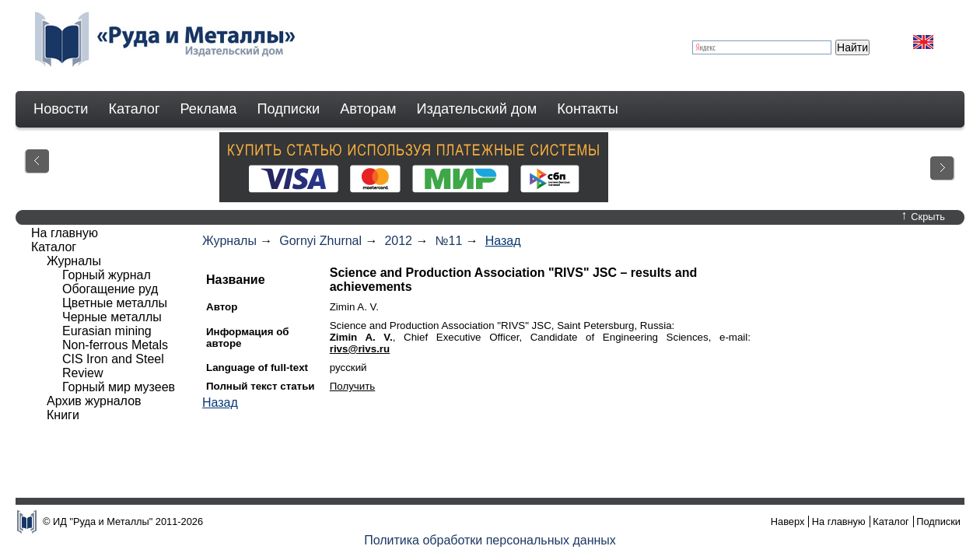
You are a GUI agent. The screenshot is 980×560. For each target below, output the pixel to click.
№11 (448, 241)
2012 (398, 241)
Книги (63, 415)
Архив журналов (94, 401)
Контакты (588, 109)
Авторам (368, 109)
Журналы (229, 241)
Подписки (289, 109)
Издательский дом (477, 109)
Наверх (788, 521)
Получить (353, 386)
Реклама (209, 109)
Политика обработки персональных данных (490, 540)
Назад (503, 241)
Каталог (134, 109)
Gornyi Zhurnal (320, 241)
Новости (61, 109)
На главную (65, 233)
